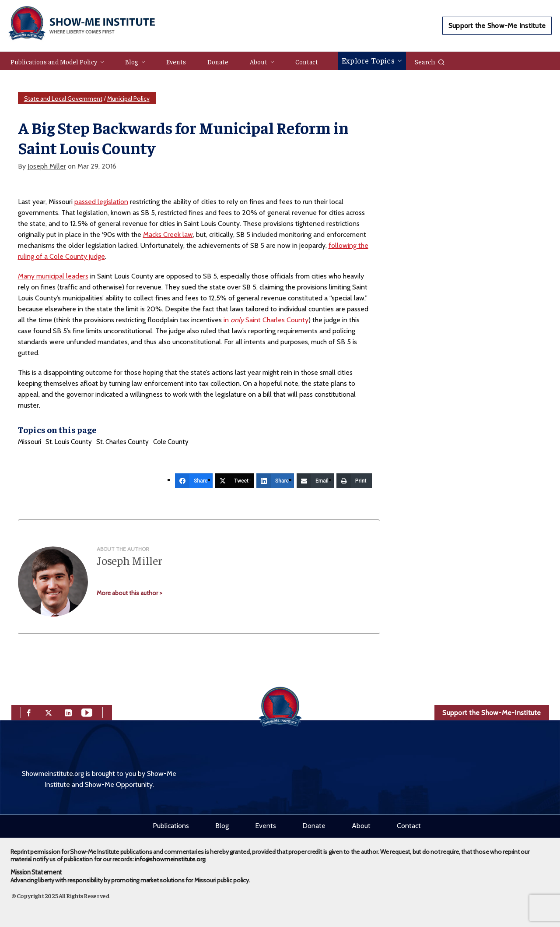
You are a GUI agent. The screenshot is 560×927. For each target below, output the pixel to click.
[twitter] (49, 712)
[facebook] (29, 712)
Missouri (30, 442)
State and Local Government (63, 99)
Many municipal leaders (53, 276)
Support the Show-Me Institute (497, 26)
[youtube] (87, 712)
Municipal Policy (128, 99)
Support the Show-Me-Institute (492, 713)
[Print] (354, 481)
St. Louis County (69, 442)
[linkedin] (68, 712)
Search (430, 61)
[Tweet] (234, 481)
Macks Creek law (168, 234)
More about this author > (129, 593)
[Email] (315, 481)
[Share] (194, 481)
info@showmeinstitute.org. (170, 859)
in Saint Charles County (266, 320)
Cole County (171, 442)
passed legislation (101, 202)
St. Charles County (122, 442)
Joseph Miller (47, 166)
